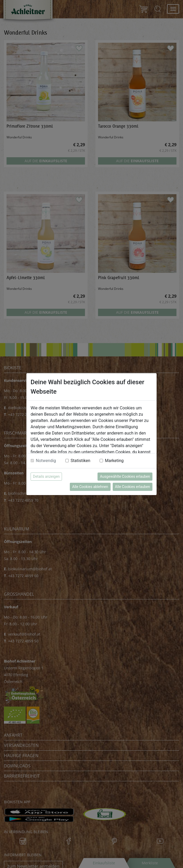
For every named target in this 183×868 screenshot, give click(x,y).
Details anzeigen (46, 476)
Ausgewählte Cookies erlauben (125, 476)
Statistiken (80, 461)
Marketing (114, 461)
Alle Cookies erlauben (133, 487)
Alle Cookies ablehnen (90, 487)
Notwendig (46, 461)
